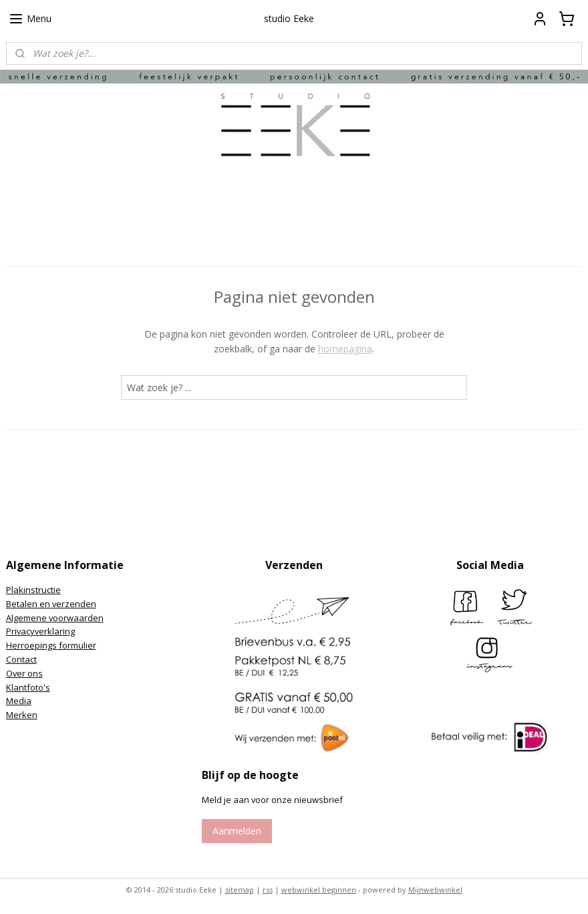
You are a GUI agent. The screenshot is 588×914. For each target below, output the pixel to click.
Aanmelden (237, 831)
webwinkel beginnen (319, 890)
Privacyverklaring (40, 631)
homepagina (345, 349)
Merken (22, 715)
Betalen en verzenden (51, 604)
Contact (21, 659)
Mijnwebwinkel (435, 890)
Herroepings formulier (51, 645)
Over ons (24, 673)
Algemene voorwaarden (55, 618)
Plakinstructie (33, 590)
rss (268, 890)
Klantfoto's (28, 687)
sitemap (240, 890)
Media (19, 701)
